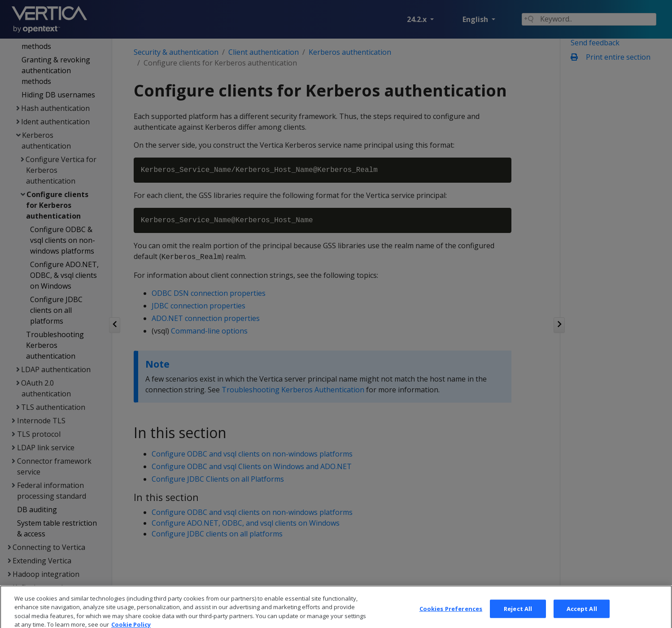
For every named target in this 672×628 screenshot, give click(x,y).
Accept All (582, 617)
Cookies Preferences (451, 617)
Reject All (518, 617)
